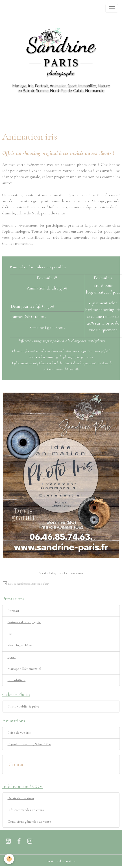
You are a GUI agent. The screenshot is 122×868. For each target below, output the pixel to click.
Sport (12, 657)
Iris (10, 634)
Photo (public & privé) (24, 706)
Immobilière (17, 680)
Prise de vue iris (19, 732)
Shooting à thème (20, 645)
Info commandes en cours (26, 810)
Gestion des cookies (61, 861)
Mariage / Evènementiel (24, 669)
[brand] (9, 8)
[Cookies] (9, 859)
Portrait (13, 611)
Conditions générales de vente (29, 821)
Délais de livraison (21, 798)
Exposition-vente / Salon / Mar (29, 744)
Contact (17, 764)
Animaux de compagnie (24, 622)
